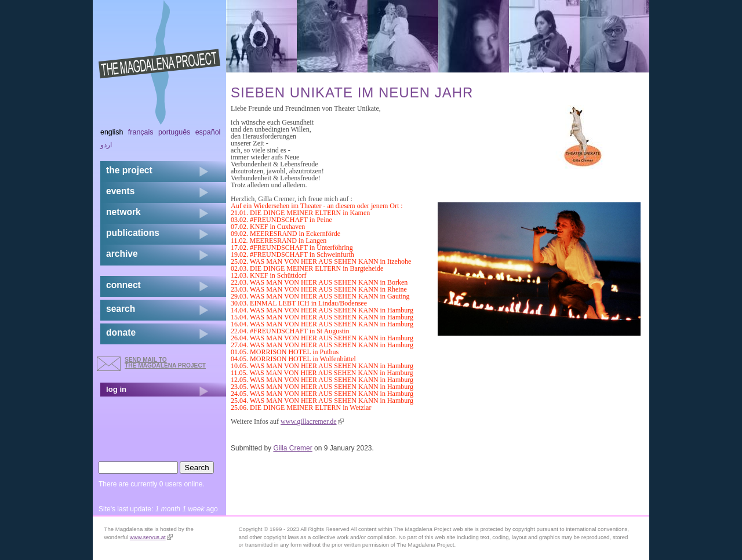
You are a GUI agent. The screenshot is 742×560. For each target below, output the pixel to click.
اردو (106, 145)
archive (122, 254)
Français (141, 132)
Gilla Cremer (292, 448)
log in (116, 389)
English (112, 132)
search (121, 309)
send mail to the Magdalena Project (165, 363)
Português (174, 132)
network (123, 212)
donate (121, 332)
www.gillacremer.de (312, 421)
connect (123, 285)
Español (208, 132)
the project (129, 170)
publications (133, 233)
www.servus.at (151, 537)
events (120, 191)
